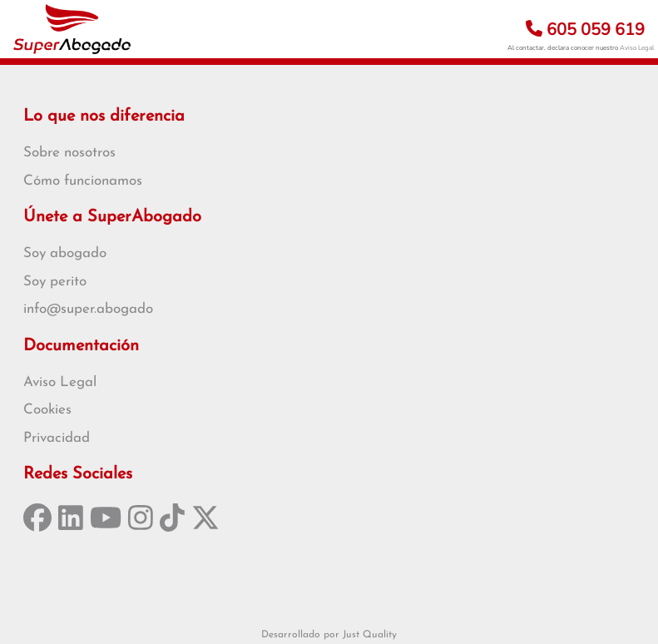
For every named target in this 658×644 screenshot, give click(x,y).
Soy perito (55, 282)
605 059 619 (585, 30)
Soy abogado (65, 253)
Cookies (47, 410)
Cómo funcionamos (83, 181)
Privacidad (57, 438)
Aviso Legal (637, 48)
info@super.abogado (88, 309)
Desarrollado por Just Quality (329, 635)
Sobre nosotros (69, 153)
